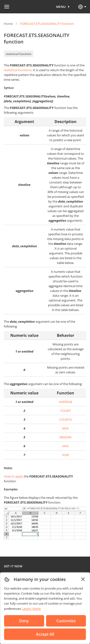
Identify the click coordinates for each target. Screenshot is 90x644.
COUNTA (66, 419)
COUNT (66, 411)
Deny (24, 621)
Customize (66, 621)
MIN (66, 446)
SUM (66, 455)
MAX (66, 428)
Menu (61, 7)
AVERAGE (66, 402)
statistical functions (19, 54)
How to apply (13, 476)
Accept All (45, 634)
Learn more (32, 609)
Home (8, 24)
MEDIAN (66, 437)
